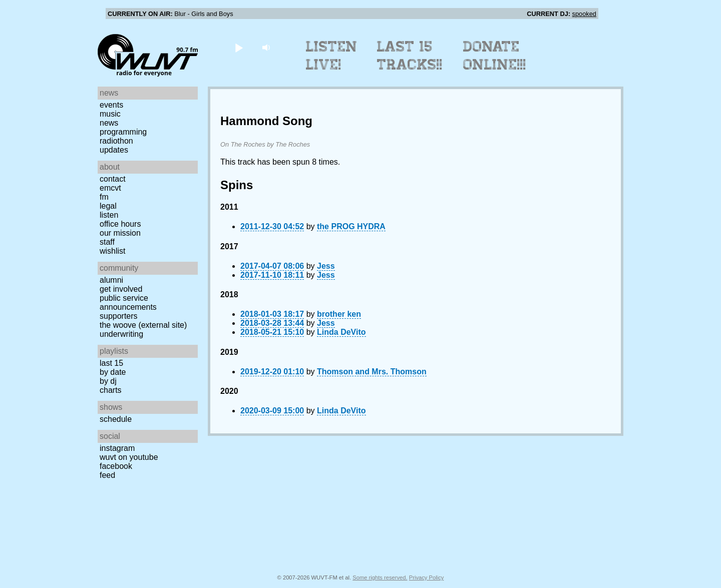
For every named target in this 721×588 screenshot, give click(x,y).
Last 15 (111, 363)
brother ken (339, 314)
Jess (326, 266)
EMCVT (110, 188)
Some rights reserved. (380, 577)
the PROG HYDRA (351, 226)
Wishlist (113, 251)
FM (104, 197)
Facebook (116, 466)
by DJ (108, 381)
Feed (107, 475)
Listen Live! (332, 56)
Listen (109, 215)
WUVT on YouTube (129, 457)
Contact (113, 179)
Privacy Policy (427, 577)
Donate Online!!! (495, 56)
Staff (107, 242)
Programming (123, 132)
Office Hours (120, 224)
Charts (111, 390)
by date (113, 372)
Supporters (119, 316)
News (109, 123)
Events (111, 105)
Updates (114, 150)
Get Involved (121, 289)
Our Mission (120, 233)
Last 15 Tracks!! (410, 56)
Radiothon (116, 141)
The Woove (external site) (143, 325)
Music (110, 114)
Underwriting (121, 334)
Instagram (117, 448)
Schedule (116, 419)
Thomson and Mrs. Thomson (372, 372)
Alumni (111, 280)
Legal (108, 206)
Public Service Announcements (128, 303)
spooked (584, 14)
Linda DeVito (341, 332)
